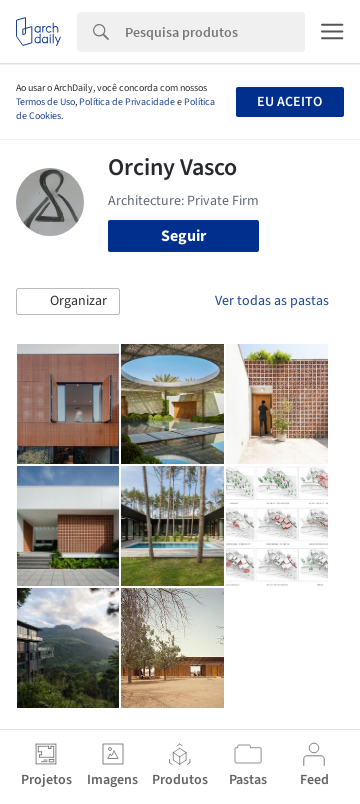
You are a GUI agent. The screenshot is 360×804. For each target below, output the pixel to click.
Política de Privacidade (127, 102)
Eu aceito (289, 102)
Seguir (183, 236)
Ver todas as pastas (272, 301)
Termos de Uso (45, 102)
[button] (68, 302)
